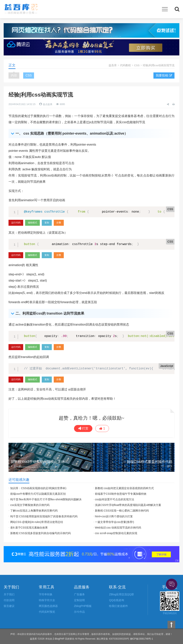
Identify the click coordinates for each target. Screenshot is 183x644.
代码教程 (125, 65)
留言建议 (9, 606)
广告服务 (79, 594)
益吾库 (21, 9)
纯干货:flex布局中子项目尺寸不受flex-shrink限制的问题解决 (46, 499)
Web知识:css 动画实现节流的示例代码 (118, 528)
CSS (137, 65)
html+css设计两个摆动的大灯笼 (114, 516)
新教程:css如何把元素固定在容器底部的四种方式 (124, 488)
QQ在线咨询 (117, 600)
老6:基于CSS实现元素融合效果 (29, 528)
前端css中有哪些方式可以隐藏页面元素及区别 (38, 494)
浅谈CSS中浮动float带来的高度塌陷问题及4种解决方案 (128, 505)
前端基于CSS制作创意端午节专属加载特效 (121, 494)
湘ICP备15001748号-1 (141, 639)
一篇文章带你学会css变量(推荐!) (114, 522)
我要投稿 (164, 75)
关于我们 (9, 594)
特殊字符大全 (47, 600)
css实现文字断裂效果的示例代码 (30, 505)
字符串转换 (46, 594)
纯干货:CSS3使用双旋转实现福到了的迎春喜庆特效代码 (44, 516)
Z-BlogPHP (59, 639)
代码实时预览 (47, 612)
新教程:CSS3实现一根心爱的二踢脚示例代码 (122, 511)
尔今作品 (79, 612)
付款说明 (9, 600)
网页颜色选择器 (48, 606)
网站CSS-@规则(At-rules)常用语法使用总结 (37, 522)
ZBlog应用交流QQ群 (121, 594)
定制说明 (79, 600)
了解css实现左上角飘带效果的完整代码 (34, 511)
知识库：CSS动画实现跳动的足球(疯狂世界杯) (38, 488)
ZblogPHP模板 (83, 606)
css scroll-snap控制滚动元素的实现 (116, 533)
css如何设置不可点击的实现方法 (114, 499)
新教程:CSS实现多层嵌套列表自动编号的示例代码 (40, 533)
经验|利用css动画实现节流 (159, 65)
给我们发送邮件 (118, 606)
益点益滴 (48, 104)
